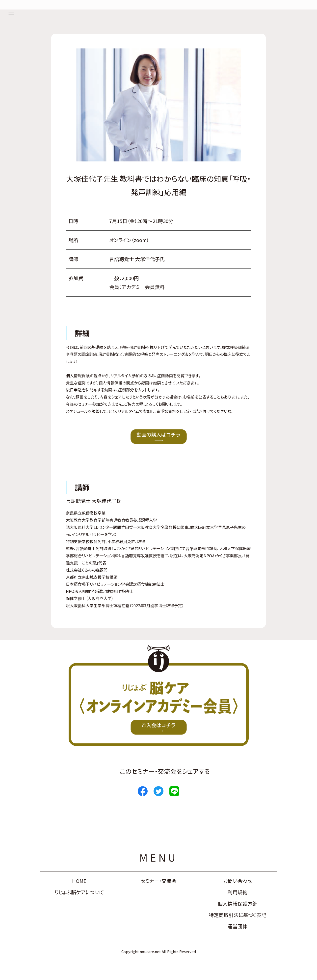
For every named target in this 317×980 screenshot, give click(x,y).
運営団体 (238, 926)
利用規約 (238, 892)
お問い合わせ (238, 881)
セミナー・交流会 (158, 881)
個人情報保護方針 (238, 903)
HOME (79, 881)
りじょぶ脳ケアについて (79, 892)
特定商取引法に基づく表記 (238, 915)
